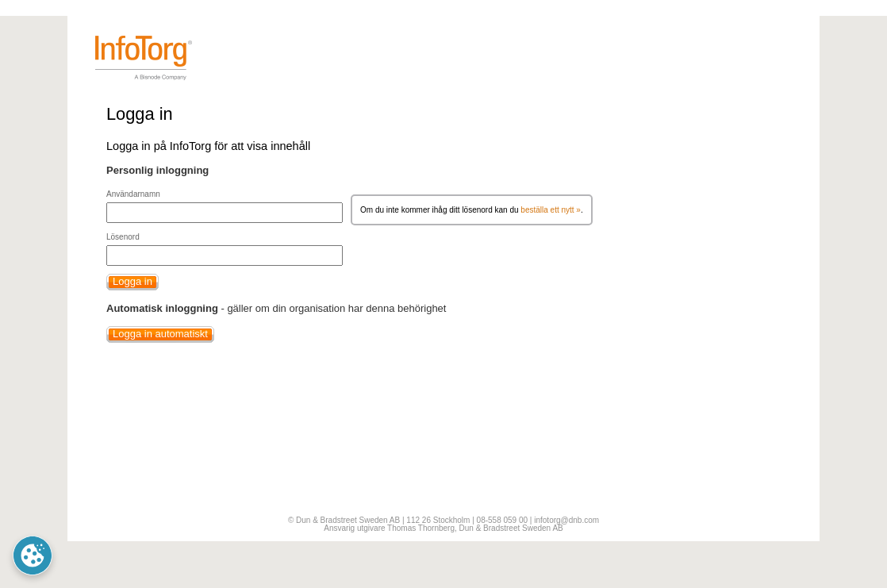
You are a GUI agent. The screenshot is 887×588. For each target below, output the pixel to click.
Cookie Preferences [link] (33, 555)
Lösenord (123, 237)
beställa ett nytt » (551, 210)
